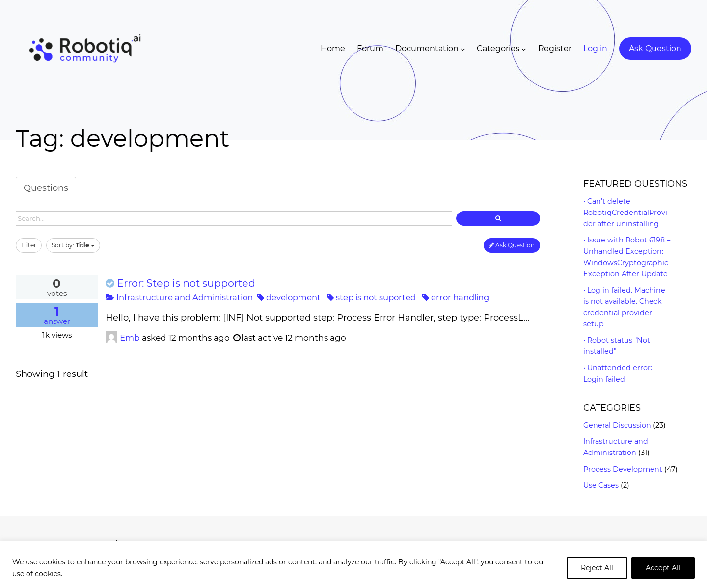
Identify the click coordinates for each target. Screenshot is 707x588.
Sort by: (73, 245)
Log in (595, 48)
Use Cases (601, 485)
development (289, 297)
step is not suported (371, 297)
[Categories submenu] (524, 49)
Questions (46, 188)
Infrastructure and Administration (179, 297)
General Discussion (617, 425)
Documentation (427, 48)
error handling (456, 297)
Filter (29, 245)
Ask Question (512, 245)
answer (57, 315)
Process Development (623, 469)
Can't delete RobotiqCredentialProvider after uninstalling (625, 213)
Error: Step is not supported (186, 283)
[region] (353, 565)
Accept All (663, 568)
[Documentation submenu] (463, 49)
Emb (130, 337)
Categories (498, 48)
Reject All (597, 568)
